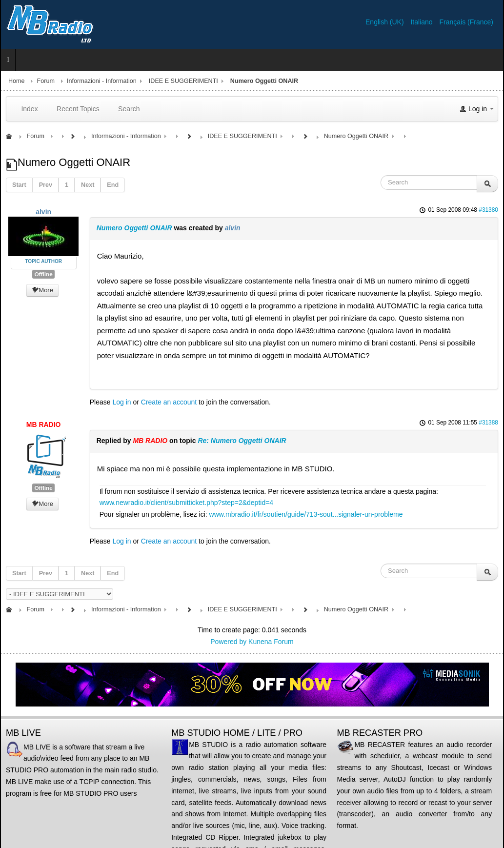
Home (17, 81)
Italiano (422, 22)
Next (88, 185)
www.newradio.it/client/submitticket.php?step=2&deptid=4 (186, 503)
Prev (46, 185)
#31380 (488, 210)
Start (19, 185)
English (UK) (385, 22)
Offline (43, 274)
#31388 (488, 423)
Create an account (169, 402)
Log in (121, 402)
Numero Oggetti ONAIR (134, 228)
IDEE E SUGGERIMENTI (183, 81)
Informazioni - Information (102, 81)
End (113, 185)
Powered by (228, 642)
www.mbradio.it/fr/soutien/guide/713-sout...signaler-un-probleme (306, 514)
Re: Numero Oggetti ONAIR (242, 441)
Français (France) (466, 22)
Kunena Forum (271, 642)
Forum (46, 81)
